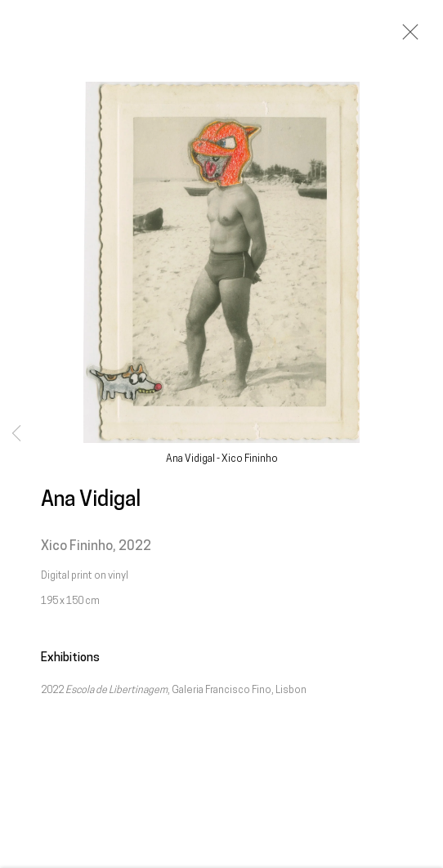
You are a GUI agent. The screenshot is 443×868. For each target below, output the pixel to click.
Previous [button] (16, 434)
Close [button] (406, 37)
